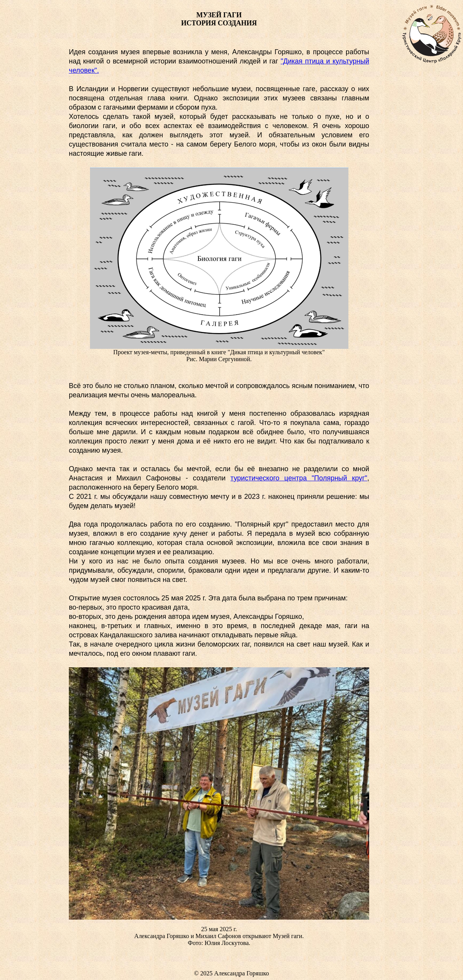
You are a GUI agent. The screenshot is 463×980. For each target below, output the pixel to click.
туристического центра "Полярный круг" (299, 478)
